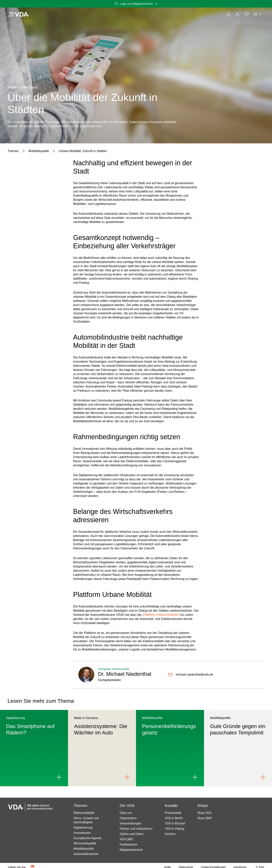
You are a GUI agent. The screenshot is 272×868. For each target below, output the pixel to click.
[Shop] (247, 14)
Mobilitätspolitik (84, 849)
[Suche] (229, 14)
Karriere (170, 834)
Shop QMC (205, 818)
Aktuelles (46, 14)
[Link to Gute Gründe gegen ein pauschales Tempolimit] (263, 777)
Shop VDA (204, 813)
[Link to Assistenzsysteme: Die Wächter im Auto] (127, 777)
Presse (79, 14)
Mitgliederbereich (131, 850)
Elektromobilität (84, 813)
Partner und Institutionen (136, 829)
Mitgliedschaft (98, 14)
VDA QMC (127, 839)
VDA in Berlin (174, 818)
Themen (63, 14)
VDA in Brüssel (175, 823)
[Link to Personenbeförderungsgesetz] (195, 777)
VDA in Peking (175, 829)
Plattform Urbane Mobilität (161, 615)
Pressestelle (173, 813)
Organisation (128, 818)
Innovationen (82, 833)
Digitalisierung (83, 828)
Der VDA (119, 14)
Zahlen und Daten (132, 834)
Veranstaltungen (131, 823)
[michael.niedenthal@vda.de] (191, 675)
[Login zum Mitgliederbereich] (136, 4)
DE (258, 14)
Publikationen (129, 845)
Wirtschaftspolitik (85, 843)
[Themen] (13, 151)
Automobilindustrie (86, 854)
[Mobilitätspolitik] (39, 151)
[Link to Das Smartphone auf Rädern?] (59, 777)
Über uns (126, 813)
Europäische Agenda (87, 838)
